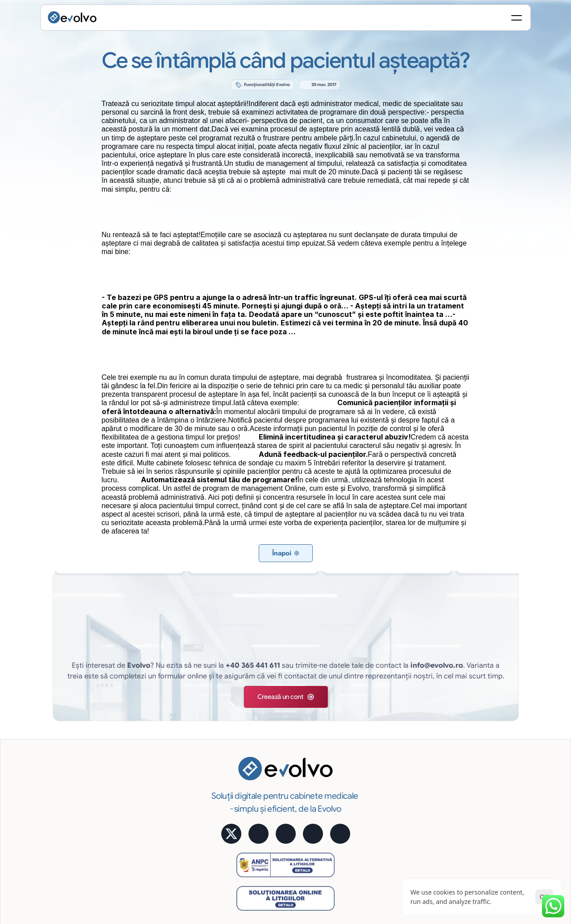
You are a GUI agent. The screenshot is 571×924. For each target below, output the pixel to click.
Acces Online (368, 755)
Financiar (241, 767)
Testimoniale (488, 731)
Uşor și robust (368, 791)
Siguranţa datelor (373, 779)
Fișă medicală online (257, 743)
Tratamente (244, 755)
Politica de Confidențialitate (435, 849)
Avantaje (361, 743)
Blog (476, 791)
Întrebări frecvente (497, 803)
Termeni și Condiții (509, 849)
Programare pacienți (257, 731)
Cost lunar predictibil (379, 767)
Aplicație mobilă (493, 706)
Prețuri (479, 743)
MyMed (480, 779)
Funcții (237, 706)
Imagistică (243, 791)
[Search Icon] (418, 20)
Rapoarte (241, 803)
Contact (482, 816)
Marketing (242, 779)
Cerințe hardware (374, 816)
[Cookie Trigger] (373, 849)
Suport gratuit (368, 803)
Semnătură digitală (376, 706)
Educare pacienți (252, 816)
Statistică (362, 718)
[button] (261, 643)
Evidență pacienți (252, 718)
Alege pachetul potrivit (503, 755)
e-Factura (362, 731)
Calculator (485, 718)
